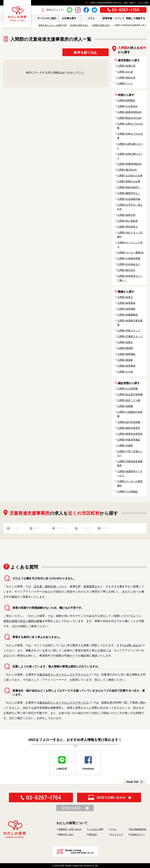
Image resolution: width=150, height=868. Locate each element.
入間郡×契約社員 (126, 78)
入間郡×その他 (125, 372)
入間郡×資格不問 (126, 215)
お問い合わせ (133, 645)
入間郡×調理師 (125, 348)
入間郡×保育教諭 (126, 303)
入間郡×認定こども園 (129, 400)
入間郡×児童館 (125, 446)
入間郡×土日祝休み (127, 106)
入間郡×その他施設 (127, 491)
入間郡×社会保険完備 (129, 199)
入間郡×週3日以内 (127, 170)
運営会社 (93, 834)
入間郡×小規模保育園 (129, 258)
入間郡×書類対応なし (129, 193)
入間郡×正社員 (125, 72)
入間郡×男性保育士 (127, 227)
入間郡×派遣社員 (126, 66)
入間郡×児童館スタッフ (130, 336)
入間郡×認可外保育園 (129, 422)
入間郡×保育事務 (126, 366)
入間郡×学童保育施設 (129, 440)
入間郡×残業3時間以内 (129, 112)
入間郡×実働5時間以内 (129, 164)
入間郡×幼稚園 (125, 406)
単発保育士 (90, 586)
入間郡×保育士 (125, 297)
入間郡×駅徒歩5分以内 (129, 118)
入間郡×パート (125, 83)
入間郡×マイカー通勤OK (130, 253)
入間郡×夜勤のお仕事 (129, 181)
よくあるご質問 (96, 829)
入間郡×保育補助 (126, 309)
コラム (113, 829)
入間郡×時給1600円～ (129, 187)
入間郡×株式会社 (126, 270)
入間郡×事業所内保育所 (130, 434)
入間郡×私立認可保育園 (130, 394)
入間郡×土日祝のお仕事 (130, 176)
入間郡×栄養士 (125, 342)
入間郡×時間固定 (126, 100)
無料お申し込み (66, 834)
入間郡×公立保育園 (127, 389)
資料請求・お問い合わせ (70, 829)
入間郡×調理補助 (126, 354)
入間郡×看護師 (125, 360)
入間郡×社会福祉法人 (129, 264)
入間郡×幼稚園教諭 (127, 315)
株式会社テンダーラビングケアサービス (64, 675)
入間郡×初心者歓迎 (127, 221)
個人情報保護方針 (138, 829)
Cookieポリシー (137, 834)
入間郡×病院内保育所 (129, 428)
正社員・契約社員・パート (50, 586)
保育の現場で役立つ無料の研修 (23, 621)
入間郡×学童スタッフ (129, 331)
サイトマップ (117, 834)
